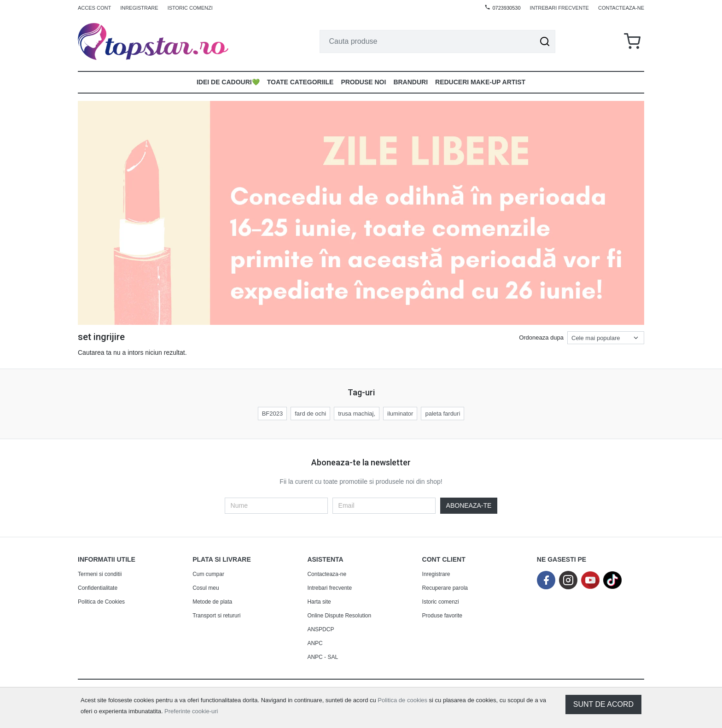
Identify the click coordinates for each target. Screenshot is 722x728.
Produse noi (363, 82)
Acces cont (94, 8)
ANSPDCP (320, 629)
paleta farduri (443, 414)
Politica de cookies (402, 700)
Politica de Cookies (101, 602)
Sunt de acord (603, 704)
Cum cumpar (208, 574)
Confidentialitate (98, 588)
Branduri (410, 82)
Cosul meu (206, 588)
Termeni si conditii (100, 574)
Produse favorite (442, 616)
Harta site (319, 602)
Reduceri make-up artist (480, 82)
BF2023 (273, 414)
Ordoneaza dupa (541, 338)
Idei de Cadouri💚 (228, 82)
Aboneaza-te (469, 505)
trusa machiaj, (357, 414)
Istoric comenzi (190, 8)
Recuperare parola (445, 588)
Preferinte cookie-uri (191, 711)
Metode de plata (212, 602)
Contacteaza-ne (621, 8)
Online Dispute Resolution (339, 616)
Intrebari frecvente (559, 8)
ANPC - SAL (323, 657)
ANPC (315, 643)
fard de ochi (310, 414)
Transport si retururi (216, 616)
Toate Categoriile (300, 82)
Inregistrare (139, 8)
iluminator (400, 414)
